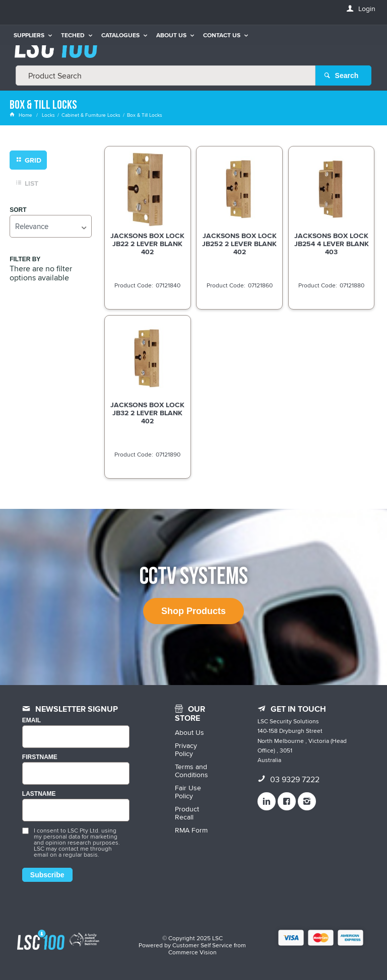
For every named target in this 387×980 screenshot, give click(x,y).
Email (31, 721)
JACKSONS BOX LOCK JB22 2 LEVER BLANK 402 (147, 244)
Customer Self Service (202, 945)
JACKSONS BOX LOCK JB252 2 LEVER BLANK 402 (239, 244)
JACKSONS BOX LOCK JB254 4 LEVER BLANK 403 (332, 244)
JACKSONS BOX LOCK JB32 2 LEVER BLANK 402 (147, 413)
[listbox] (50, 226)
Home (22, 115)
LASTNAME (39, 794)
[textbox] (166, 76)
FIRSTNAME (40, 757)
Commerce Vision (192, 952)
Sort (18, 210)
